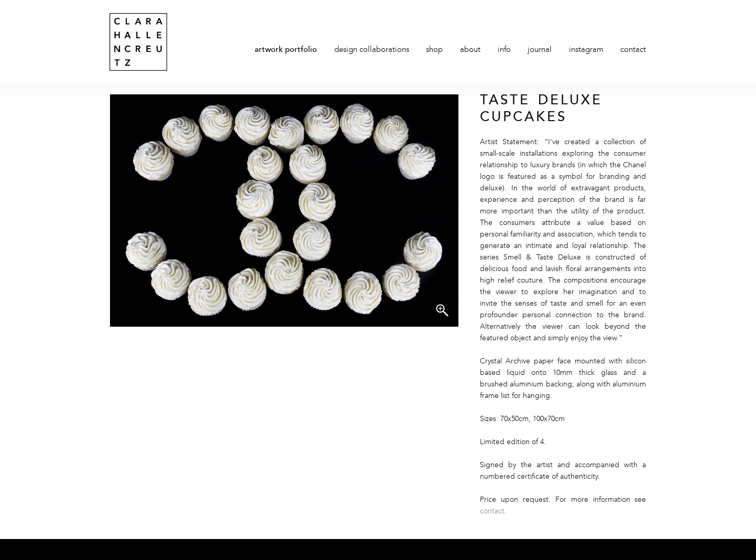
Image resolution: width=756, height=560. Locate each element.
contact (492, 511)
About (470, 50)
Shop (434, 50)
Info (504, 50)
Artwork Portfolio (286, 50)
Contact (633, 50)
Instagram (586, 50)
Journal (540, 50)
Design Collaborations (372, 50)
